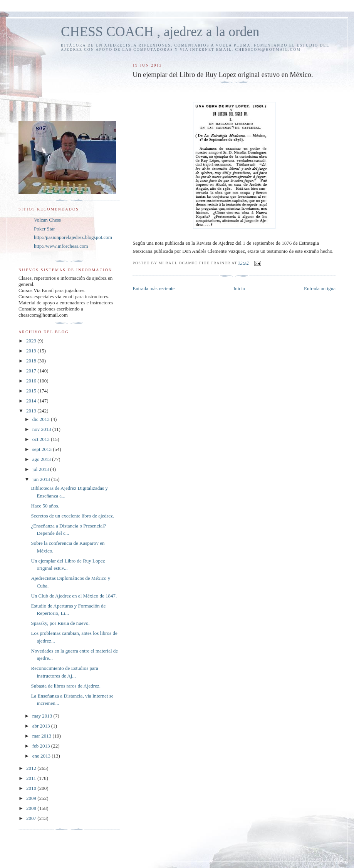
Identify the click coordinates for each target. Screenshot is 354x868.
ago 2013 (42, 459)
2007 (32, 818)
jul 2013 (41, 469)
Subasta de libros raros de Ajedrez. (66, 686)
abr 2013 (42, 726)
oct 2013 (42, 439)
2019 (32, 351)
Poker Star (44, 229)
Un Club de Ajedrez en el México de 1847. (74, 596)
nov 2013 (42, 429)
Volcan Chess (47, 220)
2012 (32, 768)
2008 (32, 808)
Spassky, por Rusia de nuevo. (60, 623)
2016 (32, 381)
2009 (32, 798)
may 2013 (43, 716)
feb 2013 (42, 746)
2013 (32, 411)
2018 (32, 361)
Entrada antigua (320, 288)
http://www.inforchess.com (61, 246)
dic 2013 (42, 419)
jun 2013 (42, 479)
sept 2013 (43, 449)
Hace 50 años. (45, 506)
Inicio (239, 288)
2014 (32, 401)
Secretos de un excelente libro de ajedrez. (72, 516)
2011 (32, 778)
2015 (32, 391)
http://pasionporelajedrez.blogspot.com (73, 237)
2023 (32, 341)
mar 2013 (43, 736)
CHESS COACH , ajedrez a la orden (160, 32)
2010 (32, 788)
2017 (32, 371)
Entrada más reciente (154, 288)
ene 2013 (42, 756)
